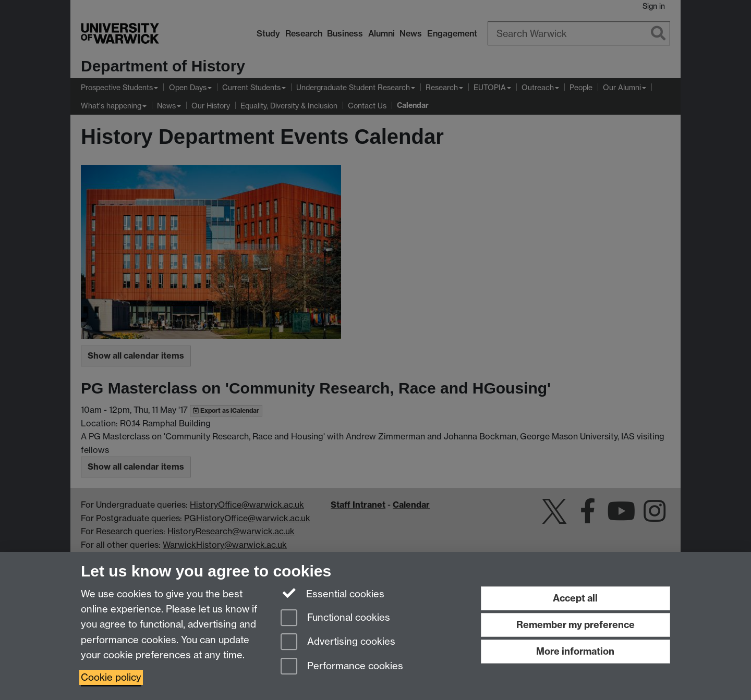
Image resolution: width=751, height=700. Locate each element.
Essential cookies (332, 593)
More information (575, 651)
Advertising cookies (338, 642)
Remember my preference (576, 625)
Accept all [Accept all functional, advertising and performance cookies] (575, 598)
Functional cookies (335, 618)
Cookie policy (111, 677)
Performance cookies (342, 667)
